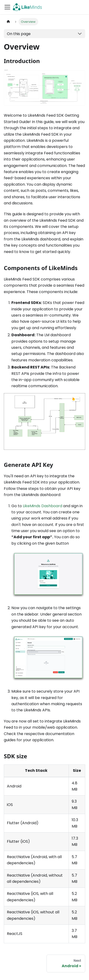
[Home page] (8, 22)
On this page (19, 34)
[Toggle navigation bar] (7, 7)
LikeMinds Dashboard (42, 506)
